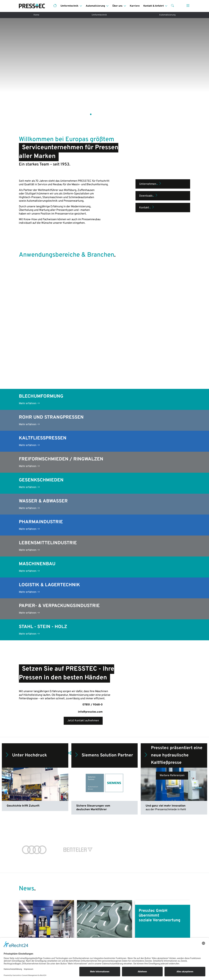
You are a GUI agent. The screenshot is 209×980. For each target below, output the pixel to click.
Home (36, 15)
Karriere (135, 6)
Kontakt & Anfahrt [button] (154, 6)
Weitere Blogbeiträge (104, 843)
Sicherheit (113, 928)
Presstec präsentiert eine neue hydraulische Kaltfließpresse (173, 604)
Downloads (149, 167)
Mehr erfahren (29, 252)
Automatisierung (167, 15)
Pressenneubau (28, 916)
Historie (155, 922)
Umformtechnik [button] (69, 6)
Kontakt (147, 179)
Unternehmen (151, 155)
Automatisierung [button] (95, 6)
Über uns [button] (117, 6)
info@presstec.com (90, 561)
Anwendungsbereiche (32, 922)
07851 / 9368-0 (93, 554)
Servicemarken (159, 928)
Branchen (112, 922)
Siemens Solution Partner (103, 605)
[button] (172, 6)
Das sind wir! (158, 916)
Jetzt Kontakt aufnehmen (83, 570)
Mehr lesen (29, 818)
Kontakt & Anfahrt (161, 934)
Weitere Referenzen (172, 625)
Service (24, 928)
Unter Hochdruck (26, 605)
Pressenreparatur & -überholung (82, 926)
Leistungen (113, 916)
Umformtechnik (99, 15)
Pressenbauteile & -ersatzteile (81, 932)
